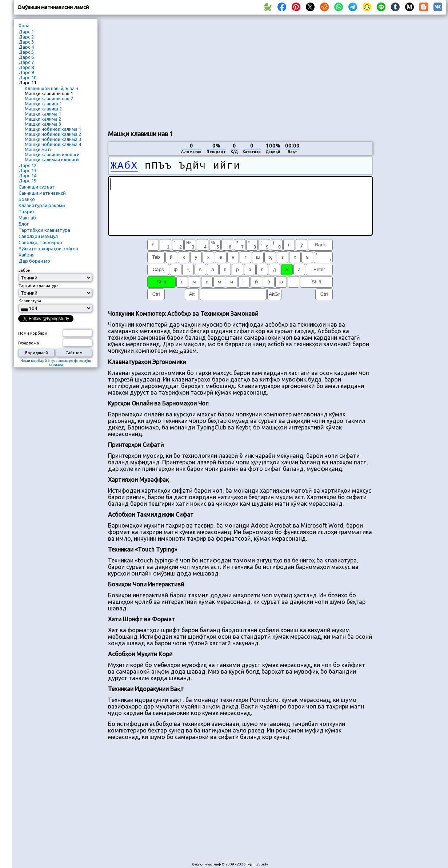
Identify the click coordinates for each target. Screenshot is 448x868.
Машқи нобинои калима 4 (53, 144)
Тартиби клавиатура (39, 286)
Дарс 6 (26, 57)
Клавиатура (30, 301)
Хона (24, 25)
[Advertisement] (233, 71)
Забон (25, 270)
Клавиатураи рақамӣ (42, 205)
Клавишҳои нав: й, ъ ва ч (51, 88)
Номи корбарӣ (33, 333)
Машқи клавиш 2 (43, 109)
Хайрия (27, 255)
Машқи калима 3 (43, 124)
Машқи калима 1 (43, 114)
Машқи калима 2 (43, 119)
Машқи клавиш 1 (43, 104)
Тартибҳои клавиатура (44, 230)
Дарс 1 (26, 32)
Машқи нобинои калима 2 (53, 134)
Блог (24, 224)
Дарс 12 (27, 165)
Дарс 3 (26, 42)
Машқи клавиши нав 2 (49, 98)
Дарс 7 (26, 62)
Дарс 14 (27, 175)
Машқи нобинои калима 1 (53, 129)
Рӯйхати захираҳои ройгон (48, 249)
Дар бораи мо (34, 261)
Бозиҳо (27, 199)
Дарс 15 (27, 181)
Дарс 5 (26, 52)
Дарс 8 (26, 67)
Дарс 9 (26, 72)
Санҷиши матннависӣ (42, 193)
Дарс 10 (27, 77)
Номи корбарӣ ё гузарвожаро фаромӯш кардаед (56, 363)
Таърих (27, 211)
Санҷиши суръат (37, 187)
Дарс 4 (26, 47)
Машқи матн (39, 149)
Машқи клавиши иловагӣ (52, 154)
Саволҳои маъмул (38, 236)
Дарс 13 (27, 170)
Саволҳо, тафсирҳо (40, 242)
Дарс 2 (26, 37)
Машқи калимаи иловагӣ (52, 160)
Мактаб (27, 218)
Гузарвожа (29, 343)
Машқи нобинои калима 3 (53, 139)
